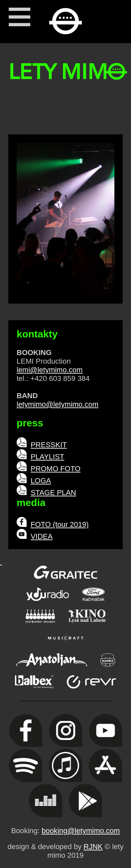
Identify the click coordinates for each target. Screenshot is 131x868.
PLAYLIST (47, 457)
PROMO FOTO (56, 469)
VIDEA (42, 536)
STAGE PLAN (53, 493)
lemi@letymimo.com (50, 370)
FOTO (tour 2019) (60, 524)
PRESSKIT (49, 445)
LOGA (41, 481)
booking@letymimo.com (81, 831)
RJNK (93, 847)
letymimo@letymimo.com (58, 404)
